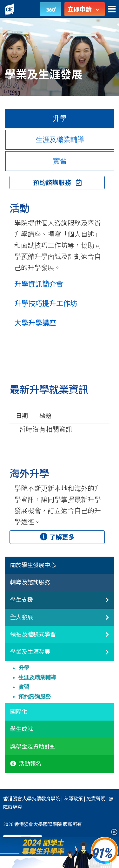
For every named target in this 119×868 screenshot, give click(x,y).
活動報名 (26, 763)
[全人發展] (102, 621)
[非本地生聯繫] (102, 603)
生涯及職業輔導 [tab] (60, 140)
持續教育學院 (46, 798)
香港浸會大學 (17, 798)
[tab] (60, 566)
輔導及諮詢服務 (30, 582)
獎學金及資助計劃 (33, 746)
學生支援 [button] (22, 600)
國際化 (19, 711)
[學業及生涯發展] (102, 655)
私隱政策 (73, 798)
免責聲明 (96, 798)
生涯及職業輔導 (37, 677)
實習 (24, 687)
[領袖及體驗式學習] (102, 638)
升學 (24, 668)
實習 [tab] (60, 161)
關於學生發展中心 (33, 565)
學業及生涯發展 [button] (30, 652)
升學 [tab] (60, 118)
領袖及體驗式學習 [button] (33, 634)
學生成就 (22, 729)
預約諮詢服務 (57, 182)
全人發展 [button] (22, 617)
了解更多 (57, 537)
